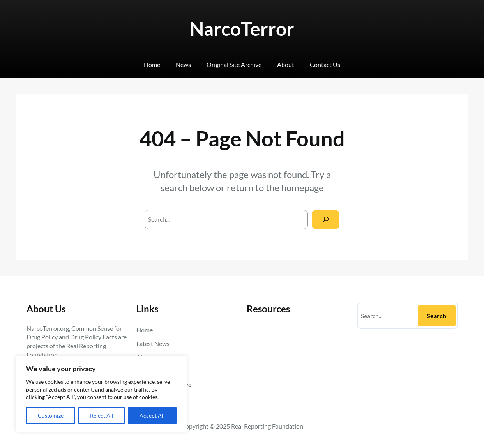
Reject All (102, 415)
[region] (101, 394)
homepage (303, 188)
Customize (51, 415)
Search (436, 316)
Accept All (152, 415)
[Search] (326, 220)
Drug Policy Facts (94, 337)
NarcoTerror (242, 29)
